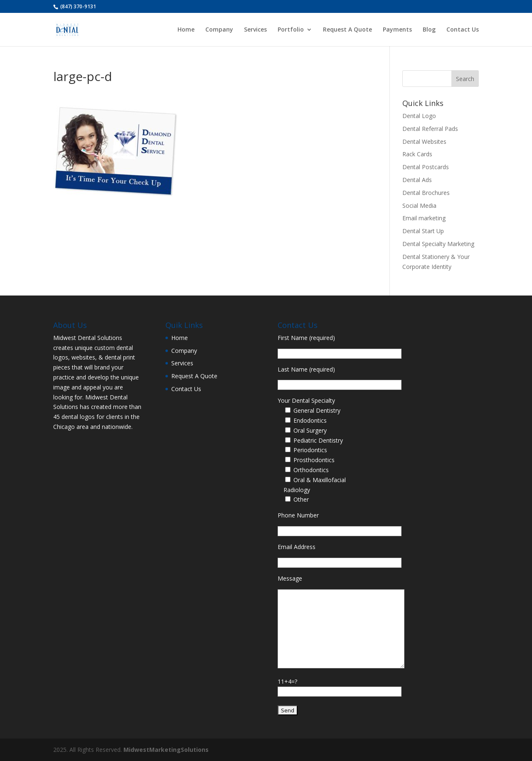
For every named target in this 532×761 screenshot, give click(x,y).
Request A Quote (347, 30)
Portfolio (291, 30)
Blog (429, 30)
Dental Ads (417, 180)
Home (186, 30)
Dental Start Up (423, 231)
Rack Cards (417, 154)
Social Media (419, 206)
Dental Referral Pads (430, 129)
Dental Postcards (426, 167)
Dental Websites (424, 142)
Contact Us (463, 30)
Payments (397, 30)
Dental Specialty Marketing (438, 244)
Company (219, 30)
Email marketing (424, 218)
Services (255, 30)
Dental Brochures (426, 193)
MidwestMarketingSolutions (166, 750)
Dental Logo (419, 116)
